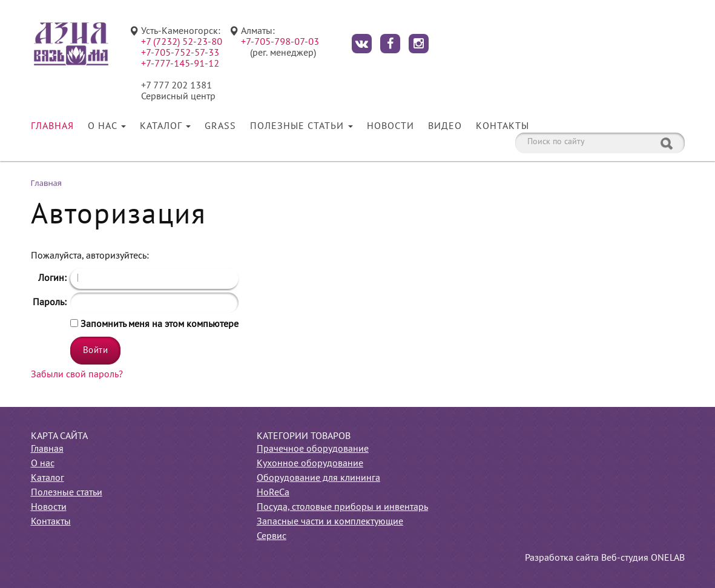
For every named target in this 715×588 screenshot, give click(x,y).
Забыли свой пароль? (77, 375)
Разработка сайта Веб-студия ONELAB (605, 558)
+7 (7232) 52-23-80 (182, 42)
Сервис (272, 537)
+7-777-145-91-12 (180, 64)
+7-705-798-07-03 (280, 42)
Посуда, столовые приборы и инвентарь (342, 507)
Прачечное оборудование (313, 449)
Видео (445, 127)
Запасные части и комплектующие (330, 522)
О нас (107, 127)
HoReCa (273, 493)
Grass (220, 127)
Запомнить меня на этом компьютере (158, 325)
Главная (52, 127)
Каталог (165, 127)
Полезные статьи (301, 127)
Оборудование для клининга (318, 478)
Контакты (502, 127)
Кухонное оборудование (310, 464)
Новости (390, 127)
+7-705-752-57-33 (180, 53)
